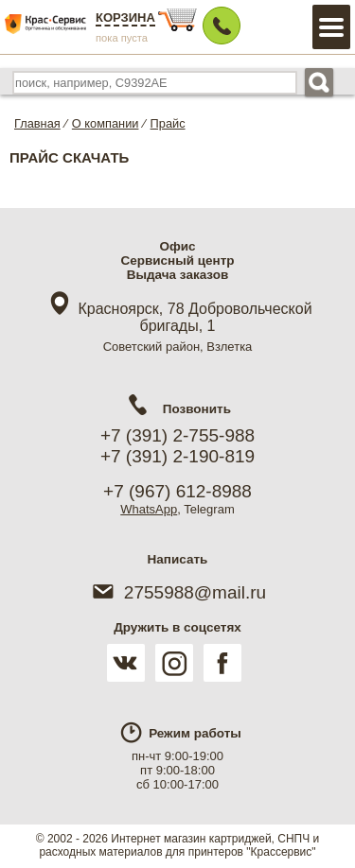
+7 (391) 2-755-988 (177, 435)
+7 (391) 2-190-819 (177, 456)
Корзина (125, 17)
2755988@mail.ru (177, 592)
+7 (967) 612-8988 (177, 491)
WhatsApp (149, 509)
